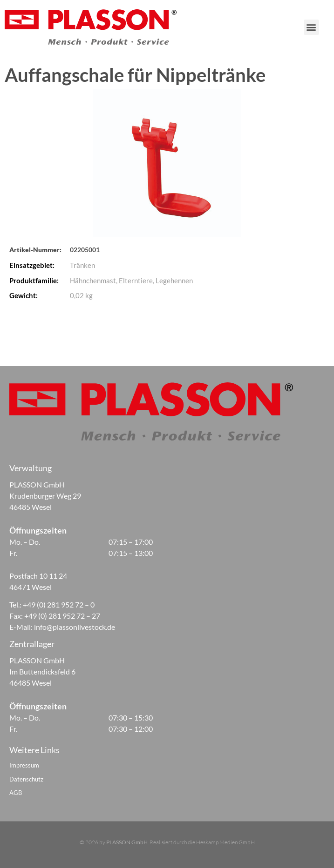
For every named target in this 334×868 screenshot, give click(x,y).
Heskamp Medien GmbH (225, 842)
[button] (322, 27)
